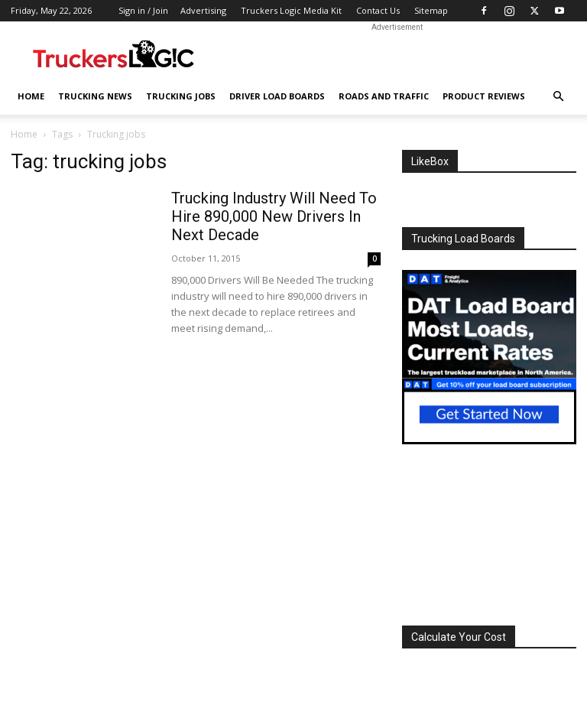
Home (31, 96)
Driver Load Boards (277, 96)
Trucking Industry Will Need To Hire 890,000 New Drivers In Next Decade (274, 216)
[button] (558, 97)
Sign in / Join (143, 10)
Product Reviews (484, 96)
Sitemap (431, 10)
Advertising (203, 10)
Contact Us (378, 10)
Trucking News (95, 96)
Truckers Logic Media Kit (291, 10)
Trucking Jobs (181, 96)
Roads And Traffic (384, 96)
